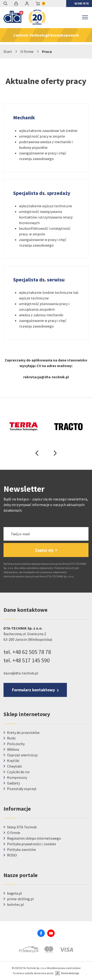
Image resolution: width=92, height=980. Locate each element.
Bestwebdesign (70, 973)
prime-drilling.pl (20, 899)
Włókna (13, 749)
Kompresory (17, 777)
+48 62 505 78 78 (32, 652)
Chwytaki (14, 766)
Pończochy (16, 744)
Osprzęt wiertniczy (22, 755)
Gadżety (13, 783)
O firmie (14, 833)
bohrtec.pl (15, 904)
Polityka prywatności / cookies (32, 844)
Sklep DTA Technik (22, 827)
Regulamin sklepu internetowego (34, 838)
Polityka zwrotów (21, 849)
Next (55, 453)
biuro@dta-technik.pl (21, 673)
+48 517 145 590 (31, 660)
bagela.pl (15, 893)
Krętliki (13, 761)
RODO (12, 855)
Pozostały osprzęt (22, 789)
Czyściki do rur (18, 772)
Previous (37, 453)
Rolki (11, 738)
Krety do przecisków (23, 732)
